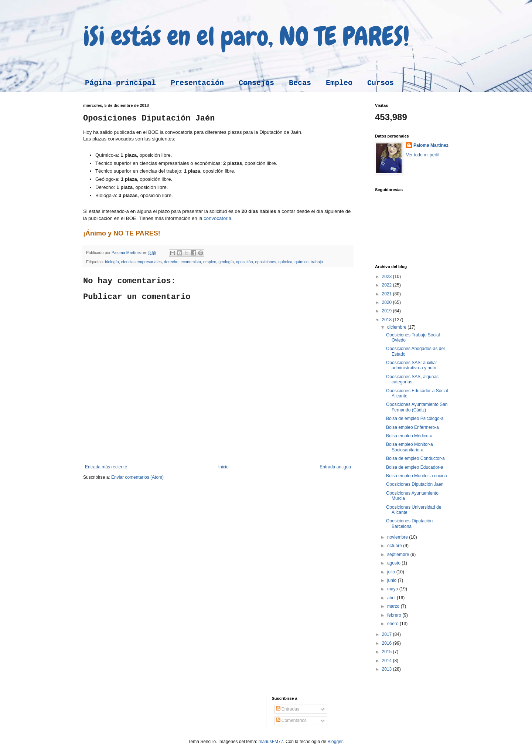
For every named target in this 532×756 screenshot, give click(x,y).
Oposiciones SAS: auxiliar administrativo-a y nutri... (413, 365)
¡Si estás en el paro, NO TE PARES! (246, 36)
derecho (171, 262)
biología (112, 262)
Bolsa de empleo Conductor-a (415, 458)
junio (393, 580)
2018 (388, 320)
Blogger (335, 742)
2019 (388, 311)
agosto (394, 563)
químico (301, 262)
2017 (388, 634)
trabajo (317, 262)
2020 (388, 302)
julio (392, 572)
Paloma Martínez (431, 145)
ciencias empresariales (141, 262)
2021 (388, 294)
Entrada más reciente (106, 467)
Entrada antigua (335, 467)
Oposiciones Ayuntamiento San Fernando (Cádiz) (417, 407)
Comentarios (291, 721)
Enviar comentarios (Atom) (137, 477)
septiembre (399, 555)
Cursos (381, 83)
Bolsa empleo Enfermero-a (412, 427)
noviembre (398, 537)
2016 (388, 643)
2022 (388, 285)
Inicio (224, 467)
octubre (395, 546)
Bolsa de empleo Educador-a (415, 467)
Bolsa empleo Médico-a (409, 436)
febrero (395, 615)
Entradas (288, 709)
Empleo (339, 83)
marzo (394, 606)
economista (191, 262)
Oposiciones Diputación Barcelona (409, 523)
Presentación (197, 83)
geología (226, 262)
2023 (388, 277)
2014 (388, 661)
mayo (393, 589)
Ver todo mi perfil (423, 155)
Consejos (256, 83)
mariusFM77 (271, 742)
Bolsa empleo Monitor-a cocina (417, 476)
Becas (300, 83)
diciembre (397, 327)
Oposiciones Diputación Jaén (415, 484)
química (285, 262)
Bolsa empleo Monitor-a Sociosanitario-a (410, 447)
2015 (388, 652)
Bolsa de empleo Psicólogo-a (415, 418)
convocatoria (217, 218)
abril (392, 598)
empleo (210, 262)
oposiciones (265, 262)
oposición (245, 262)
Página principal (120, 83)
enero (393, 624)
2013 (388, 669)
